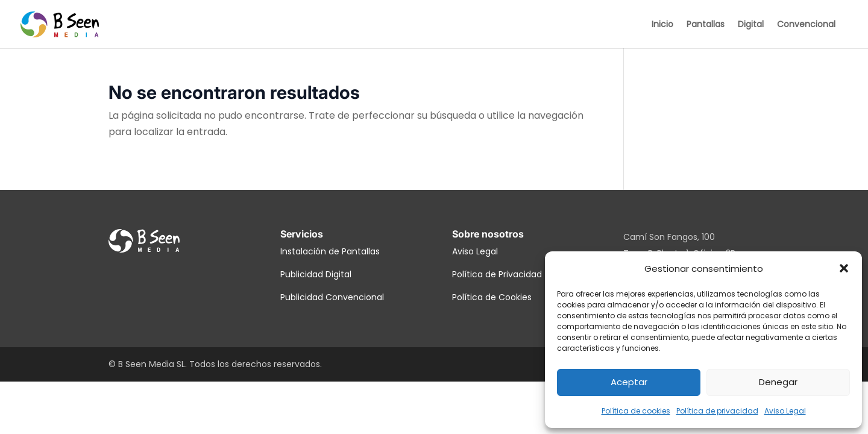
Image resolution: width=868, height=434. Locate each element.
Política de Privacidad (497, 274)
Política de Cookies (492, 297)
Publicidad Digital (316, 274)
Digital (751, 25)
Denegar (778, 382)
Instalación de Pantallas (330, 251)
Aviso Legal (785, 411)
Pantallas (706, 25)
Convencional (806, 25)
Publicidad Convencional (332, 297)
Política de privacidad (717, 411)
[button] (844, 268)
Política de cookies (636, 411)
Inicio (662, 25)
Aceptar (629, 382)
